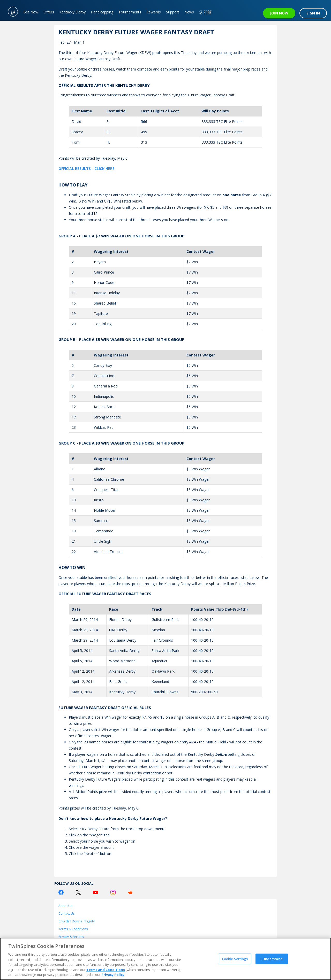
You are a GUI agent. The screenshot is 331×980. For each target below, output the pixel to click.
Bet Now (31, 12)
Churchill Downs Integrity (77, 921)
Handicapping (102, 12)
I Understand (272, 959)
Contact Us (66, 913)
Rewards (154, 12)
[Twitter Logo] (78, 892)
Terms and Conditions (106, 970)
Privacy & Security (71, 937)
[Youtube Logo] (96, 892)
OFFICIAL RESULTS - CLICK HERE (86, 169)
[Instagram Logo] (113, 892)
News (189, 12)
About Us (65, 906)
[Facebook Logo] (61, 892)
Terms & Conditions (73, 929)
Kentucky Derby (72, 12)
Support (173, 12)
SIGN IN (313, 13)
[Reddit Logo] (130, 892)
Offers (49, 12)
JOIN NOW (279, 13)
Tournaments (130, 12)
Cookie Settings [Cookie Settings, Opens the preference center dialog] (235, 959)
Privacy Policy (113, 975)
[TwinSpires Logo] (10, 10)
